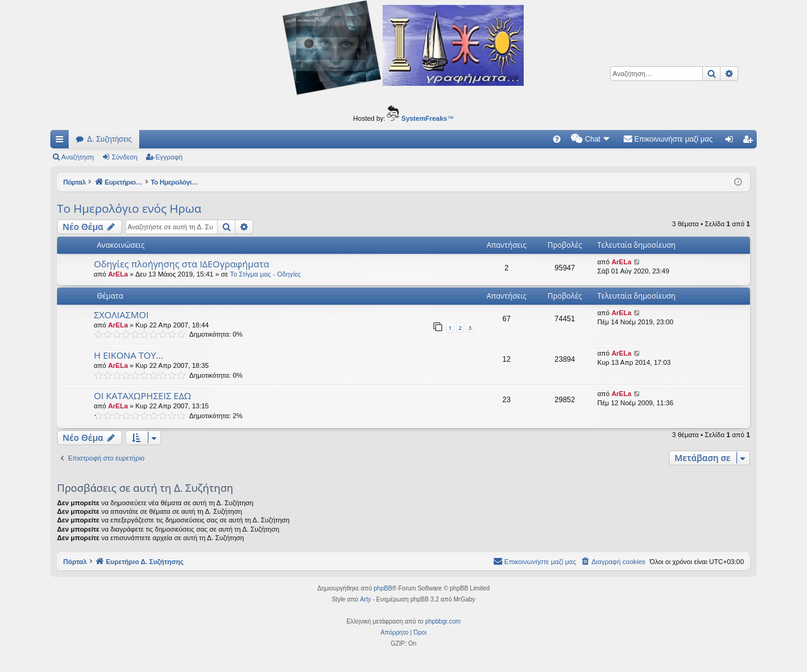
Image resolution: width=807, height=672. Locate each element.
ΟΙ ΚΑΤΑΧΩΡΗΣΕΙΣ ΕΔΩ (143, 395)
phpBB (383, 588)
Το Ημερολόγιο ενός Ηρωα (129, 208)
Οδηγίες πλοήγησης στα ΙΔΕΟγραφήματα (182, 264)
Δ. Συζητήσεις (109, 139)
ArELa (118, 274)
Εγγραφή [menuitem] (750, 142)
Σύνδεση (124, 157)
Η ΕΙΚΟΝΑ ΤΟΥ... (128, 355)
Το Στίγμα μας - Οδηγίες (266, 274)
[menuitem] (557, 139)
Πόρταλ (75, 182)
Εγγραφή (169, 157)
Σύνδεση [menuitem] (732, 142)
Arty (365, 599)
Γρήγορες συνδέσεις (62, 142)
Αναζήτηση (78, 157)
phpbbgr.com (443, 621)
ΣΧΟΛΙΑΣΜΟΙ (121, 315)
